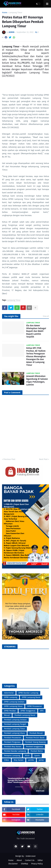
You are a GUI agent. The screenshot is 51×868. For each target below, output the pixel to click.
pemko (31, 760)
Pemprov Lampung (12, 756)
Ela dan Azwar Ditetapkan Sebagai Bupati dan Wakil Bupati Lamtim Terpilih (36, 331)
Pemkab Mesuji (36, 733)
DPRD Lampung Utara (13, 706)
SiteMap (24, 864)
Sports (37, 756)
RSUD (27, 756)
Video (7, 760)
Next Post (43, 459)
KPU (42, 711)
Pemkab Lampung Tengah (15, 724)
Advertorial (9, 693)
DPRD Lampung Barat (31, 697)
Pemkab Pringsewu (12, 742)
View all (46, 316)
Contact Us (30, 860)
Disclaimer (13, 864)
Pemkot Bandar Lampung (15, 751)
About (19, 860)
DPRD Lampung (11, 697)
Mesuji (7, 715)
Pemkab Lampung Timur (14, 729)
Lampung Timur (16, 13)
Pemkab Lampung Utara (14, 733)
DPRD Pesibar (10, 711)
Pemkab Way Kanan (13, 747)
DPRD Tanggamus (28, 711)
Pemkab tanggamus (34, 747)
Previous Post (9, 459)
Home (5, 13)
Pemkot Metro (37, 751)
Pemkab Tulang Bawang (35, 742)
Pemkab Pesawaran (13, 738)
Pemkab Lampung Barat (25, 715)
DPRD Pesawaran (35, 706)
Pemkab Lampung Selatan (15, 720)
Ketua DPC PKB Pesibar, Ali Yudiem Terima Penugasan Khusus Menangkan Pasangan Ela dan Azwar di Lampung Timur (36, 357)
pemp (41, 760)
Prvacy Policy (37, 864)
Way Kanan (19, 760)
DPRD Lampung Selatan (14, 702)
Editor (40, 860)
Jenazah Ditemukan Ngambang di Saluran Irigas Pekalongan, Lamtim (37, 380)
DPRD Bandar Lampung (28, 693)
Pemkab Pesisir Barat (35, 738)
